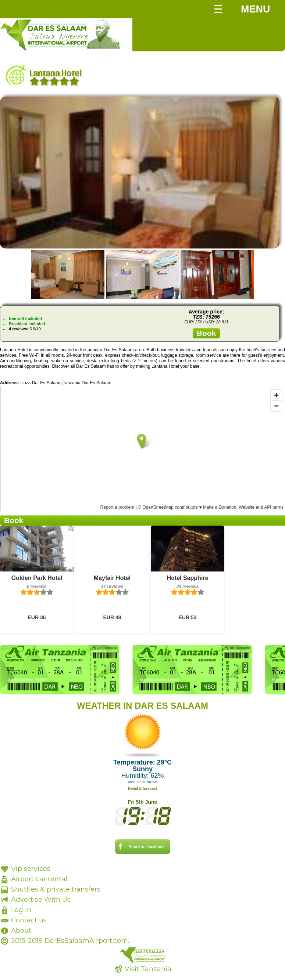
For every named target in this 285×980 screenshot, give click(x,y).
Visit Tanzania (148, 969)
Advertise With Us (41, 900)
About (21, 930)
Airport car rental (39, 879)
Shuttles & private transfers (56, 889)
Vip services (31, 869)
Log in (21, 910)
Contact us (29, 920)
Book (206, 333)
